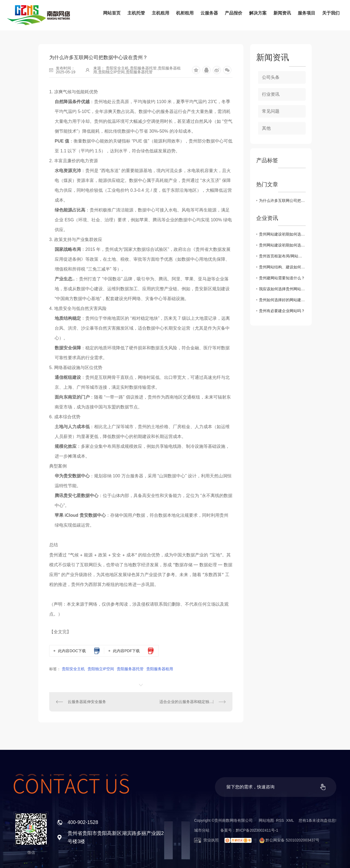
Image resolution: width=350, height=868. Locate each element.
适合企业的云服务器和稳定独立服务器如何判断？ (192, 702)
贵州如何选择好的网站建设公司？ (282, 300)
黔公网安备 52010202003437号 (287, 840)
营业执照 (206, 840)
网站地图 (266, 820)
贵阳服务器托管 (130, 669)
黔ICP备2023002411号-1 (257, 830)
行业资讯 (271, 94)
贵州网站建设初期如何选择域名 (282, 234)
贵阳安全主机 (73, 669)
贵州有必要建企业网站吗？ (282, 311)
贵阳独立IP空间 (101, 669)
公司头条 (271, 77)
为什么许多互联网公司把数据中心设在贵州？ (282, 201)
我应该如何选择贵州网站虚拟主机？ (282, 289)
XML (290, 820)
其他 (266, 128)
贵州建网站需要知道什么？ (282, 278)
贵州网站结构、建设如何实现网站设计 (282, 267)
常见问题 (271, 111)
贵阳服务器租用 (160, 669)
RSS (280, 820)
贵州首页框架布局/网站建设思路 (282, 256)
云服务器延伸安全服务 (87, 702)
